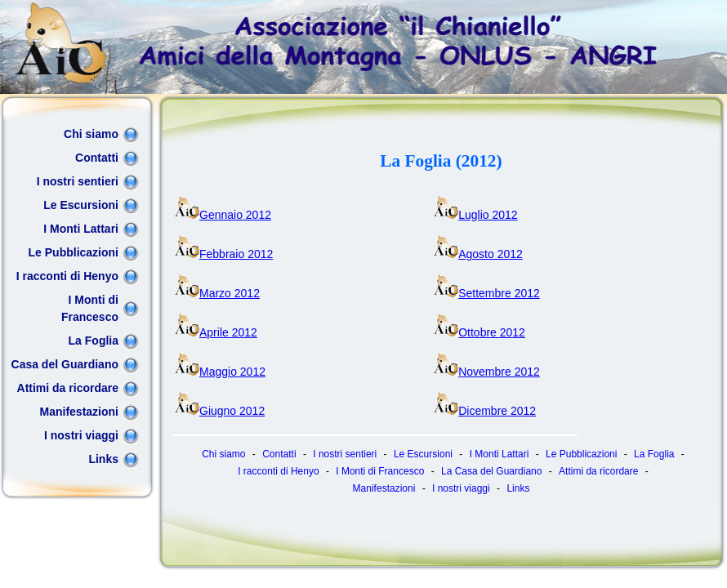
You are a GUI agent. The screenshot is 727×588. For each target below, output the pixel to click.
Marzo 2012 (217, 293)
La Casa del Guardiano (491, 471)
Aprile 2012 (216, 332)
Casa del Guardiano (65, 364)
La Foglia (94, 341)
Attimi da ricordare (68, 388)
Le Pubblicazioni (74, 252)
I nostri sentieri (78, 181)
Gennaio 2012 (223, 215)
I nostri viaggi (81, 435)
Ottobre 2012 (479, 332)
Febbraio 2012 (224, 254)
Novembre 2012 (487, 372)
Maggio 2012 (220, 372)
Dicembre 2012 (485, 411)
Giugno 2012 (220, 411)
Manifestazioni (79, 412)
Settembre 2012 (487, 293)
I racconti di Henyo (67, 276)
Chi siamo (91, 134)
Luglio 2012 (475, 215)
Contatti (97, 158)
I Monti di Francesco (90, 308)
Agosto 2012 (478, 254)
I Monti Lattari (81, 229)
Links (103, 459)
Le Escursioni (81, 205)
